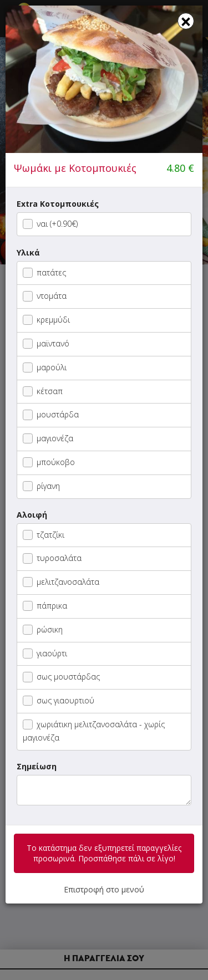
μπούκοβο (49, 462)
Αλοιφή (32, 515)
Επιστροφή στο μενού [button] (104, 889)
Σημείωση (37, 766)
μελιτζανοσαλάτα (61, 582)
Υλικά (28, 252)
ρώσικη (43, 629)
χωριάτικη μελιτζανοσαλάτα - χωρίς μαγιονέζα (94, 731)
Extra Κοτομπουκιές (58, 204)
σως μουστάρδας (61, 677)
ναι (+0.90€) (50, 224)
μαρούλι (45, 367)
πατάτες (44, 272)
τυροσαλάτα (52, 558)
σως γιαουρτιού (59, 700)
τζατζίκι (44, 535)
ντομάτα (45, 296)
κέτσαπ (43, 391)
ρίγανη (41, 486)
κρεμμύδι (46, 320)
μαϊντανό (46, 343)
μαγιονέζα (48, 438)
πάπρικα (45, 606)
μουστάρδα (51, 414)
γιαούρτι (45, 653)
